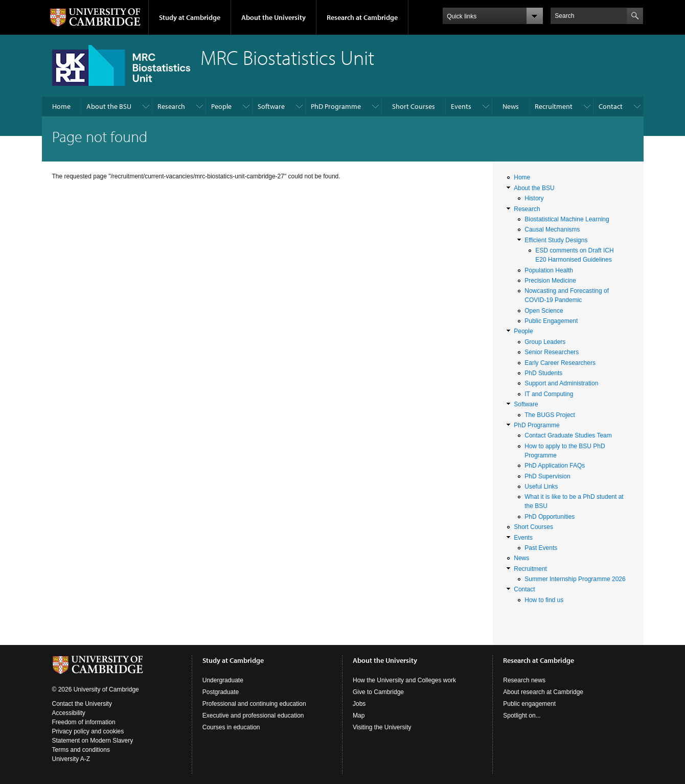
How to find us (544, 600)
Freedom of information (84, 722)
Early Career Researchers (560, 363)
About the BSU (109, 106)
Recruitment (554, 106)
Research (171, 106)
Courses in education (231, 727)
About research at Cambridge (543, 692)
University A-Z (71, 759)
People (221, 106)
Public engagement (529, 704)
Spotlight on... (522, 716)
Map (359, 716)
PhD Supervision (547, 476)
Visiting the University (382, 727)
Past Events (541, 548)
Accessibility (69, 713)
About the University (273, 17)
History (534, 198)
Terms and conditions (81, 750)
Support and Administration (561, 383)
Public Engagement (551, 321)
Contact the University (82, 704)
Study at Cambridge (190, 17)
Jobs (359, 704)
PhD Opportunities (550, 517)
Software (271, 106)
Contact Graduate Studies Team (568, 435)
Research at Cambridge (362, 17)
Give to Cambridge (378, 692)
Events (461, 106)
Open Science (544, 311)
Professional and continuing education (254, 704)
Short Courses (414, 106)
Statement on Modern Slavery (93, 741)
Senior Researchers (552, 352)
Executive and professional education (253, 716)
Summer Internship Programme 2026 (575, 579)
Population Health (549, 270)
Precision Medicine (550, 281)
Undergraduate (223, 680)
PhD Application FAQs (555, 466)
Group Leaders (545, 342)
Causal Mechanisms (552, 229)
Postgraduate (221, 692)
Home (61, 106)
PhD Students (543, 373)
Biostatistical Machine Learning (567, 219)
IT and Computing (549, 394)
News (511, 106)
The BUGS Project (550, 415)
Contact (611, 106)
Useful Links (541, 487)
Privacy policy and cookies (88, 731)
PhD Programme (336, 106)
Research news (524, 680)
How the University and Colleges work (404, 680)
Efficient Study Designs (556, 240)
